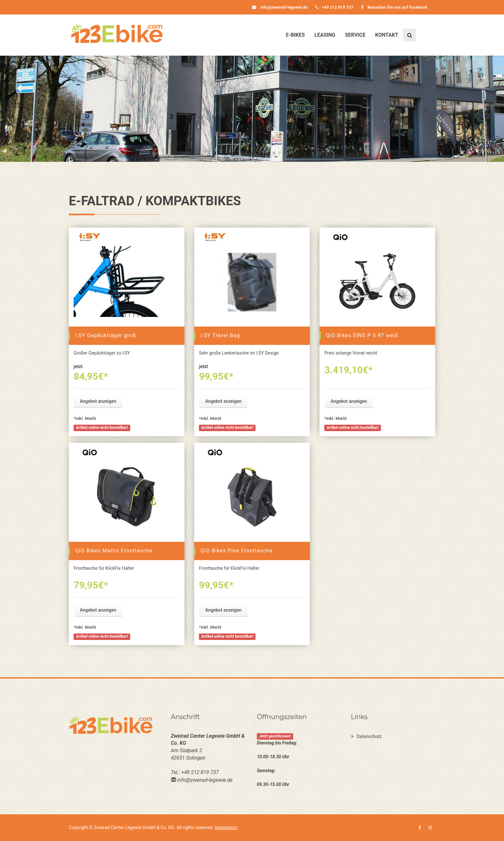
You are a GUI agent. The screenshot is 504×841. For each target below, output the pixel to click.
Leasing (325, 35)
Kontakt (387, 35)
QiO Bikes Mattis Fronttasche (114, 551)
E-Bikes (295, 35)
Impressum (226, 827)
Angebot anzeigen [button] (98, 401)
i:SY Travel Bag (220, 335)
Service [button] (355, 35)
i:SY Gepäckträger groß (106, 335)
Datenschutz (366, 736)
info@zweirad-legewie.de (280, 7)
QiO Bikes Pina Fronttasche (237, 551)
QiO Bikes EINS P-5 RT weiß (362, 335)
